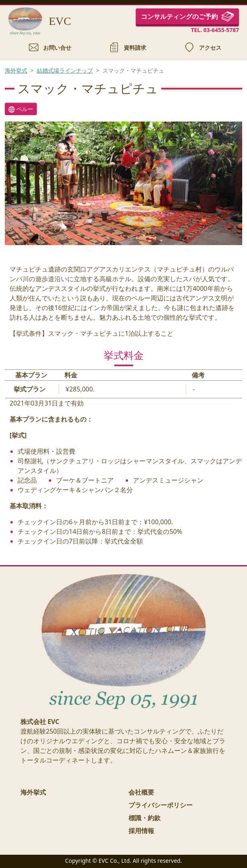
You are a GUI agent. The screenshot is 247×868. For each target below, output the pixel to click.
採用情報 (141, 831)
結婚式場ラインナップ (65, 70)
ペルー (21, 109)
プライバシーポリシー (161, 805)
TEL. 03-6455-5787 (215, 30)
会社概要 (141, 792)
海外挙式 (16, 70)
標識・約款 (145, 818)
